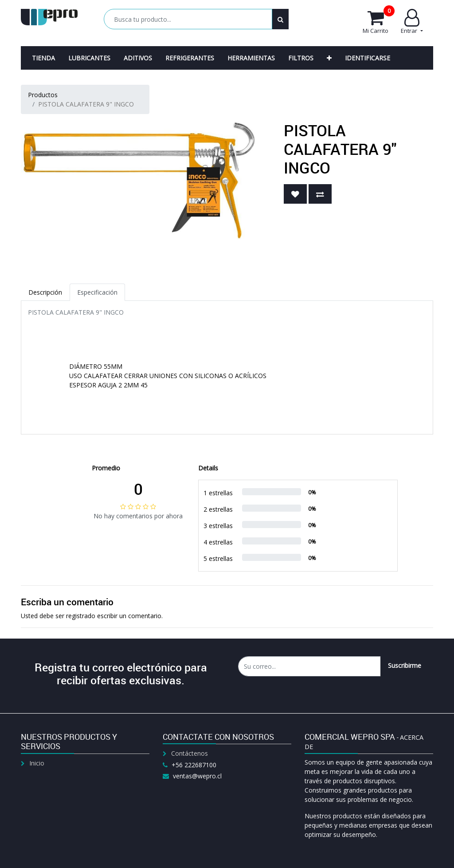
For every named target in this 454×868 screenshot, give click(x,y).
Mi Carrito (379, 22)
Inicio (37, 763)
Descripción (45, 292)
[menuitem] (43, 58)
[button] (329, 58)
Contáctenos (190, 753)
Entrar (412, 22)
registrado (81, 616)
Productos (43, 95)
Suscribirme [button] (405, 665)
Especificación (97, 292)
